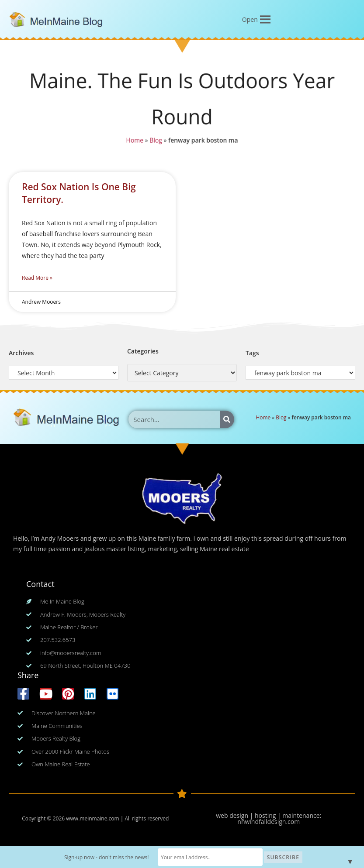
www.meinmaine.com (92, 818)
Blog (156, 140)
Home (135, 140)
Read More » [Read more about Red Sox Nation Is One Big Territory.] (37, 278)
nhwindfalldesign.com (269, 822)
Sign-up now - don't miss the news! (107, 857)
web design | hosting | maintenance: (269, 815)
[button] (250, 20)
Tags (252, 353)
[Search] (227, 419)
